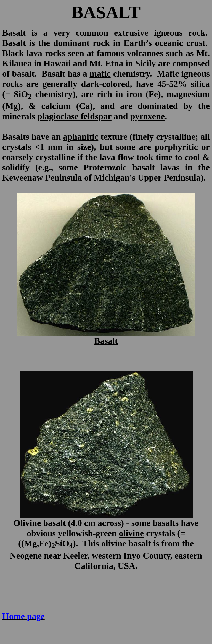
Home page (23, 616)
